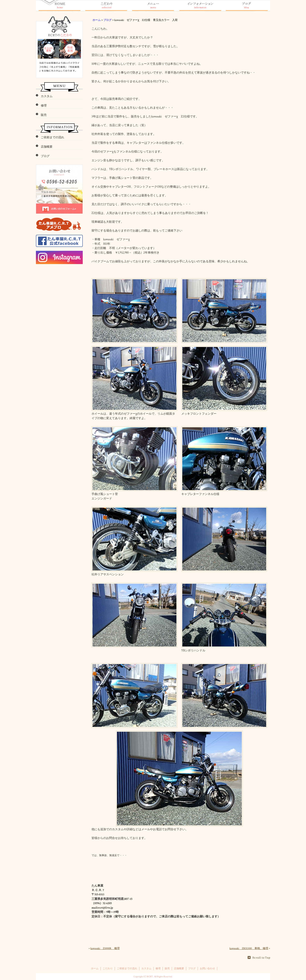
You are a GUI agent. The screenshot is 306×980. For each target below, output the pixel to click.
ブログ (108, 20)
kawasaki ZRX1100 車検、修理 (249, 948)
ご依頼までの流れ (52, 137)
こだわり (108, 968)
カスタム (47, 96)
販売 (44, 115)
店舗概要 (47, 147)
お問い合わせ (207, 968)
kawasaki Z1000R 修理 (105, 948)
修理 (44, 106)
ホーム (97, 20)
